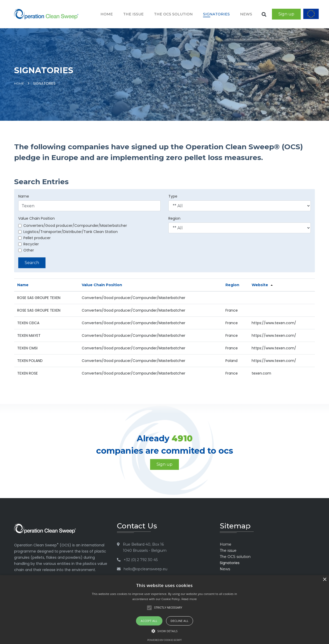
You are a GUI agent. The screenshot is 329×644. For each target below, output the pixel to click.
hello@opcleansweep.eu (145, 569)
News (246, 14)
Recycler (29, 244)
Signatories (216, 14)
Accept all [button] (149, 621)
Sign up (286, 14)
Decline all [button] (180, 621)
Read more (189, 599)
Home (107, 14)
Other (26, 250)
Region (174, 218)
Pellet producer (34, 238)
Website (260, 285)
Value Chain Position (36, 218)
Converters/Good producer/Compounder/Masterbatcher (73, 226)
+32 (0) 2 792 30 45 (141, 560)
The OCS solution (173, 14)
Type (173, 196)
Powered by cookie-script (164, 640)
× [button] (325, 580)
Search (32, 263)
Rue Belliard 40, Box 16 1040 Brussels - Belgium (145, 547)
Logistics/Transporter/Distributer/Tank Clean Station (68, 232)
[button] (164, 631)
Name (24, 196)
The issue (133, 14)
